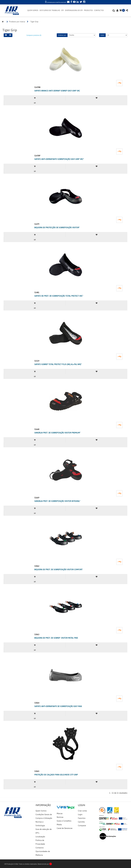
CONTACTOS (99, 10)
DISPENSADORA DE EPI (74, 10)
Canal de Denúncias (65, 828)
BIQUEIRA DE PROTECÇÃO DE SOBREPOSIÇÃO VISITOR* (57, 228)
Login (80, 814)
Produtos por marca (17, 22)
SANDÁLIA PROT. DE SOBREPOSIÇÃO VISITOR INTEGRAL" (57, 501)
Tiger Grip (34, 22)
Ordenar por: (62, 35)
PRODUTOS (88, 10)
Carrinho (81, 822)
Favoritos (82, 818)
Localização (40, 837)
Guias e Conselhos (64, 821)
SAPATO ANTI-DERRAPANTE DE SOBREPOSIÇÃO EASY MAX (58, 706)
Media (59, 825)
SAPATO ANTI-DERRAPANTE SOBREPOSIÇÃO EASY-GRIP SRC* (59, 159)
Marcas (60, 814)
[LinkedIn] (77, 2)
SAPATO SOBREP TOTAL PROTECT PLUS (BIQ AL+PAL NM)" (58, 364)
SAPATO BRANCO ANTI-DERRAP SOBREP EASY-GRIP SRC (57, 91)
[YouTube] (74, 2)
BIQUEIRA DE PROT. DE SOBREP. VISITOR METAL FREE (56, 638)
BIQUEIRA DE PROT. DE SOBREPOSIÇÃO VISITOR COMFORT (58, 570)
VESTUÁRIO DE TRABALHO (50, 10)
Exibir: (102, 35)
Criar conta (82, 811)
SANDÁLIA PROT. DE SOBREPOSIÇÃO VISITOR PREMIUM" (57, 433)
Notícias (60, 817)
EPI (62, 10)
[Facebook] (71, 2)
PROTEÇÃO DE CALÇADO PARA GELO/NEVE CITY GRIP (56, 775)
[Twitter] (81, 2)
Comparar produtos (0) (34, 35)
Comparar (82, 826)
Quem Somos (41, 811)
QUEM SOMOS (33, 10)
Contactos (40, 848)
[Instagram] (84, 2)
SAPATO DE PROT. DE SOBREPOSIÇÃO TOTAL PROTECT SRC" (59, 296)
